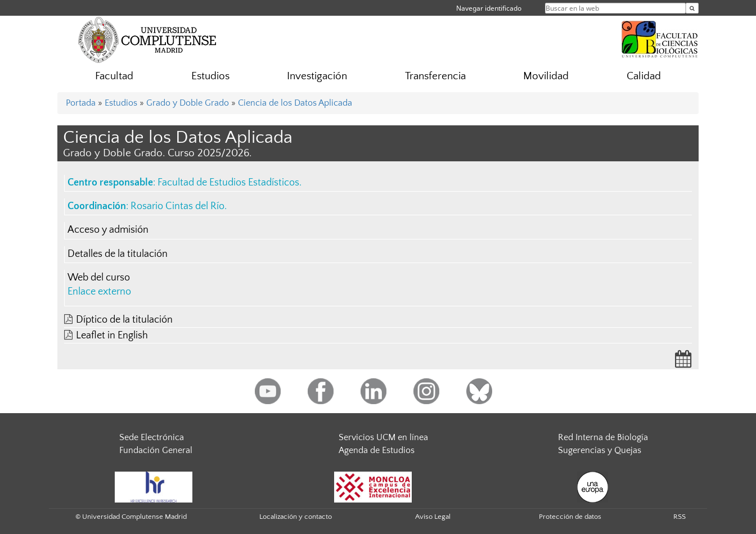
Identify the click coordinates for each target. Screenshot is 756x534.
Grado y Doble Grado (188, 103)
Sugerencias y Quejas (600, 450)
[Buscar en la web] (692, 8)
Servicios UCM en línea (383, 437)
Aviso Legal (433, 517)
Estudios (210, 76)
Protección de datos (570, 517)
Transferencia (435, 76)
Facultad (114, 76)
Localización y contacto (296, 517)
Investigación (317, 76)
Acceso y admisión (108, 230)
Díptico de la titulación (124, 320)
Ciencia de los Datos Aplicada (295, 103)
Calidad (644, 76)
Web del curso (99, 278)
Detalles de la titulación (118, 254)
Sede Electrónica (152, 437)
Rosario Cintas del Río (177, 206)
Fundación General (156, 450)
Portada (81, 103)
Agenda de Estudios (377, 450)
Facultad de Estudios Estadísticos (228, 183)
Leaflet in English (112, 336)
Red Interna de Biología (603, 437)
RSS (679, 517)
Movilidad (546, 76)
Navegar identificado (489, 8)
